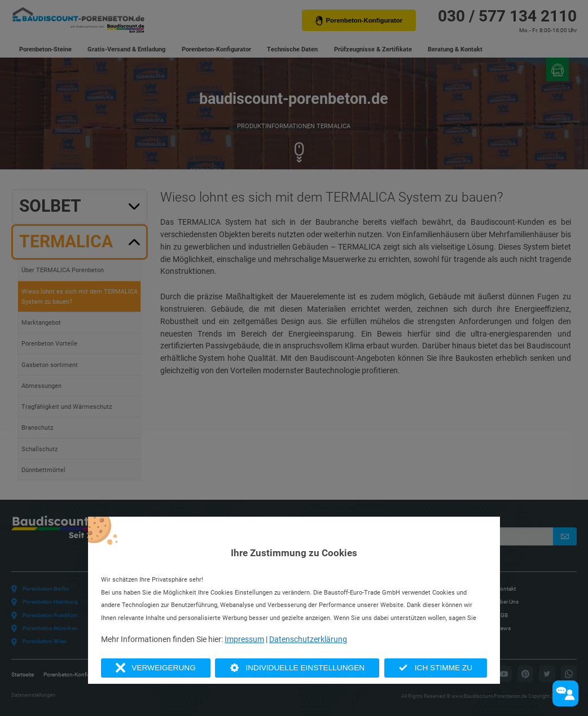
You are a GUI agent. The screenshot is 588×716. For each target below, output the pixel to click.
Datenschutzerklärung (308, 639)
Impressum (244, 639)
